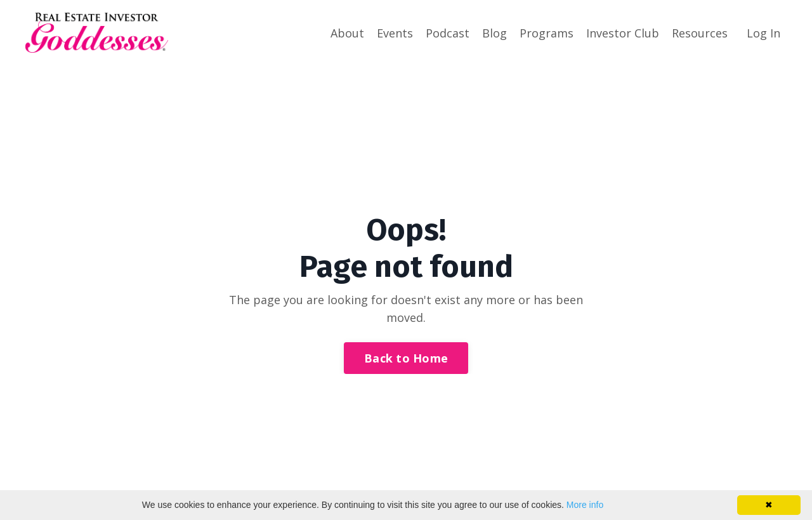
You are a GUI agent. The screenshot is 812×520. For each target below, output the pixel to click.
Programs (547, 33)
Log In (763, 33)
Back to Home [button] (406, 358)
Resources (700, 33)
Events (395, 33)
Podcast (448, 33)
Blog (494, 33)
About (347, 33)
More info (585, 505)
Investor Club (623, 33)
